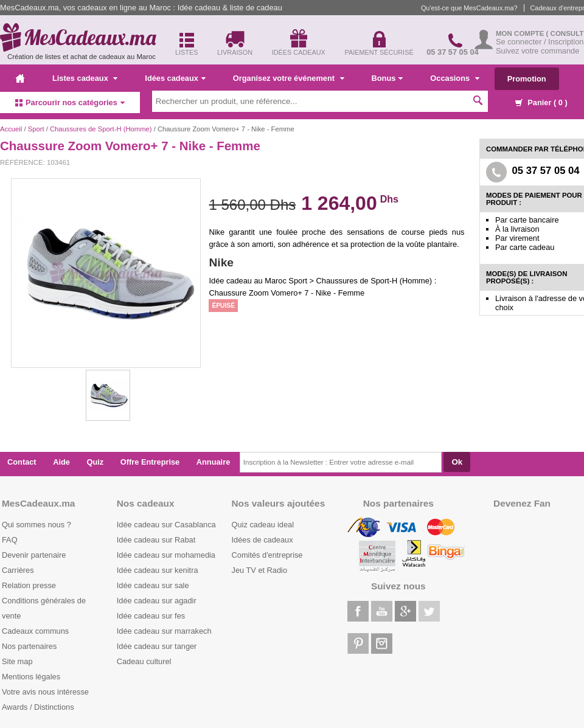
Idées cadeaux (175, 78)
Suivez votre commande (537, 51)
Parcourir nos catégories (70, 102)
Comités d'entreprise (267, 555)
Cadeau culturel (144, 661)
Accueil (11, 129)
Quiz (96, 462)
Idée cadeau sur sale (153, 585)
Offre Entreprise (150, 462)
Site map (17, 661)
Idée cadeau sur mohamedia (166, 555)
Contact (22, 462)
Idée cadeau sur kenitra (158, 570)
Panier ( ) (541, 102)
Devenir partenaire (34, 555)
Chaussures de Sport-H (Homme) (101, 129)
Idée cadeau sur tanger (157, 646)
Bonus (388, 78)
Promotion (527, 79)
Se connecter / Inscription (540, 42)
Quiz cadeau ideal (263, 525)
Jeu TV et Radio (260, 570)
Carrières (18, 570)
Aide (61, 462)
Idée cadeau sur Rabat (156, 540)
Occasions (454, 78)
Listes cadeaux (85, 78)
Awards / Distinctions (38, 707)
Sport (36, 129)
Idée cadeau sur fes (151, 616)
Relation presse (29, 585)
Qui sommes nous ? (36, 525)
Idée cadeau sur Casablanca (166, 525)
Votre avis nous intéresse (45, 692)
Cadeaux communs (35, 631)
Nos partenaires (29, 646)
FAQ (10, 540)
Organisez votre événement (289, 78)
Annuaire (213, 462)
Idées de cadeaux (262, 540)
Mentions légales (31, 677)
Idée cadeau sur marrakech (164, 631)
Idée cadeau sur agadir (157, 601)
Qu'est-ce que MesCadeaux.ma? (469, 8)
